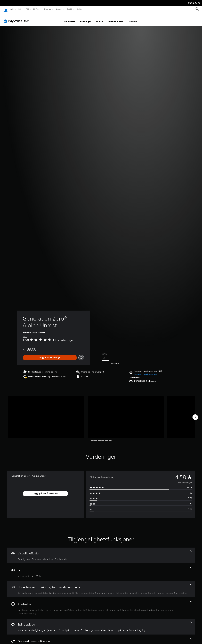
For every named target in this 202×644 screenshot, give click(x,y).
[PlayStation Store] (17, 18)
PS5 (20, 9)
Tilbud (99, 18)
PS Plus (36, 9)
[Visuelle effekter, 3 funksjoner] (101, 552)
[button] (146, 371)
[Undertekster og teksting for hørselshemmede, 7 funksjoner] (101, 586)
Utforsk (133, 18)
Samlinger (86, 18)
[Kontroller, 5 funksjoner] (101, 605)
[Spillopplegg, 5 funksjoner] (101, 624)
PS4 (27, 9)
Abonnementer (116, 18)
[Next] (195, 414)
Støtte (79, 9)
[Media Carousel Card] (46, 414)
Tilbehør (47, 9)
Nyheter (59, 9)
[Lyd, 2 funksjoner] (101, 569)
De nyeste (70, 18)
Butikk (69, 9)
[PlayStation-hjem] (6, 9)
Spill (12, 9)
